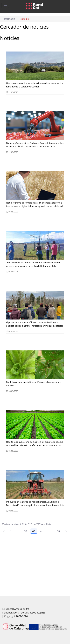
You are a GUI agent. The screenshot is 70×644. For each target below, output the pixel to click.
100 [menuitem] (58, 531)
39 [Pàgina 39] (26, 531)
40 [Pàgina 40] (34, 531)
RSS (43, 613)
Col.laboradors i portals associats (21, 613)
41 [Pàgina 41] (42, 531)
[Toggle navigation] (5, 5)
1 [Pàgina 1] (11, 531)
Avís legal (7, 609)
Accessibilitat (22, 609)
